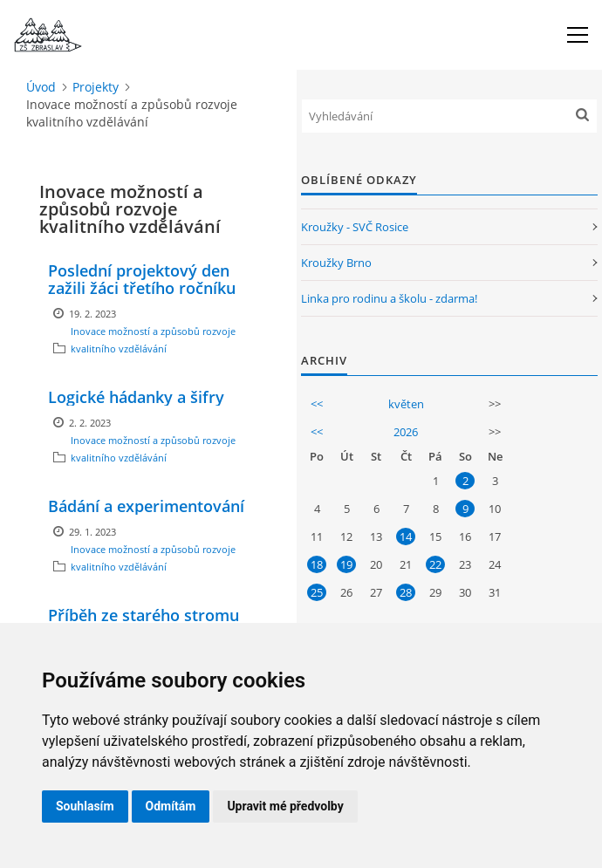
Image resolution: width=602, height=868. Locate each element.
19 (346, 564)
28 (406, 592)
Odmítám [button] (171, 806)
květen (406, 404)
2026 (406, 432)
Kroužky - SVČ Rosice (355, 227)
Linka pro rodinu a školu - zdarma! (389, 298)
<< (317, 404)
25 (317, 592)
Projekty (96, 87)
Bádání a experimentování (146, 506)
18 (317, 564)
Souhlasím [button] (85, 806)
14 (406, 537)
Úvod (41, 87)
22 (435, 564)
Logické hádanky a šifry (136, 397)
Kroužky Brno (336, 263)
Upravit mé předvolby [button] (285, 806)
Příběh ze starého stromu (144, 615)
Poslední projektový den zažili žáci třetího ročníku (142, 279)
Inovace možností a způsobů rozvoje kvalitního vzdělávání (153, 340)
